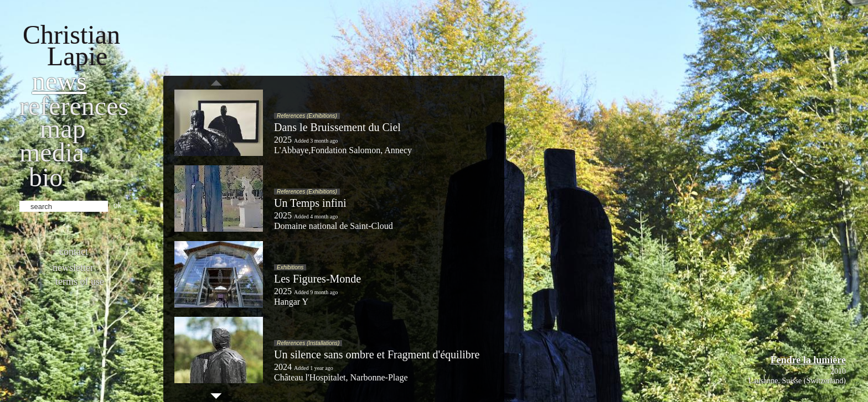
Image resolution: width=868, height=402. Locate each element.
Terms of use (80, 281)
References (74, 106)
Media (52, 152)
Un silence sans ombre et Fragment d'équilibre (377, 354)
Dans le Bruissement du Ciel (337, 127)
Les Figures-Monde (317, 279)
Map (63, 129)
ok (118, 205)
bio (46, 177)
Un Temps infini (310, 203)
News (60, 81)
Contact (74, 252)
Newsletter (73, 268)
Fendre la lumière (808, 360)
